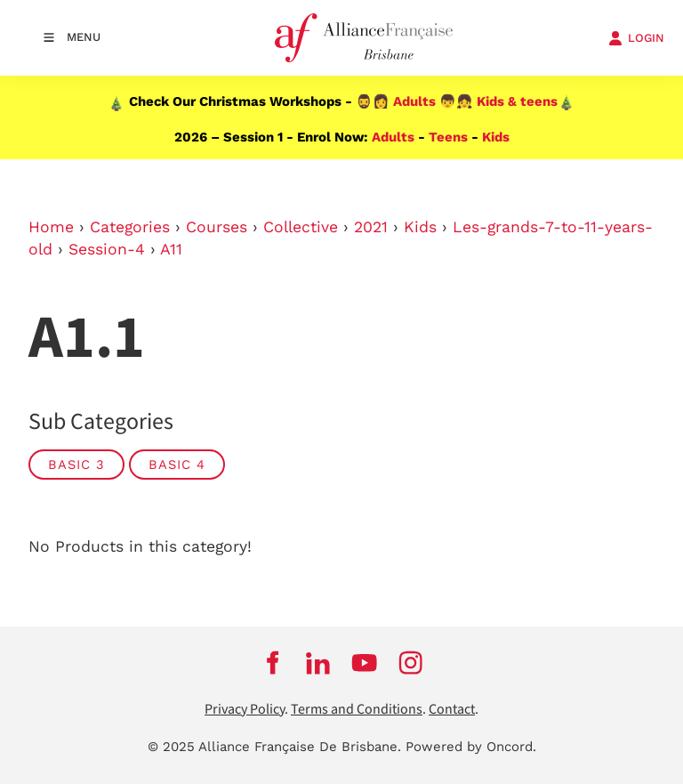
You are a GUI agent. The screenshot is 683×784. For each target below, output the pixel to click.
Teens (448, 137)
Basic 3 (76, 465)
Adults (414, 101)
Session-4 (107, 249)
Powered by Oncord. (471, 747)
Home (51, 227)
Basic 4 (177, 465)
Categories (130, 227)
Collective (301, 227)
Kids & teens (517, 101)
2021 (371, 227)
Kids (496, 137)
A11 (171, 249)
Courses (217, 227)
